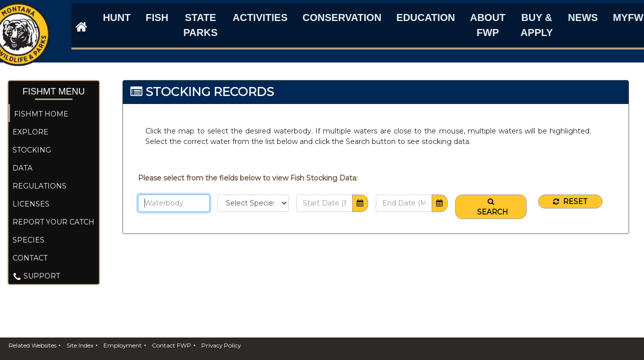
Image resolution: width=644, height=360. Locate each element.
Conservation (342, 17)
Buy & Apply (537, 25)
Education (425, 17)
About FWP (488, 25)
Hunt (117, 17)
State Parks (201, 25)
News (583, 17)
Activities (260, 17)
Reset (570, 201)
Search (491, 207)
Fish (157, 17)
